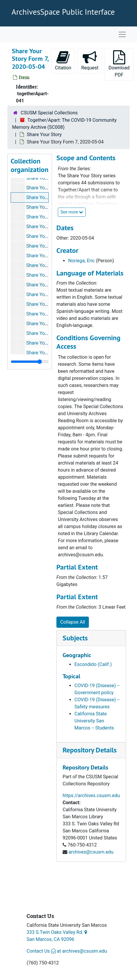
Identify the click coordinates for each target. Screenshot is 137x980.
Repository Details (90, 750)
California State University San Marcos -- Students (94, 721)
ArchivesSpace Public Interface (63, 12)
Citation (63, 60)
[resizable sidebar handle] (30, 362)
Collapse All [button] (73, 622)
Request (92, 60)
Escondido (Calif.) (93, 664)
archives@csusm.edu (91, 852)
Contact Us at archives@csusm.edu (67, 951)
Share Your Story (44, 135)
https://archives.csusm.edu (91, 795)
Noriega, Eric (81, 261)
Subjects (75, 638)
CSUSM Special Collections (49, 113)
